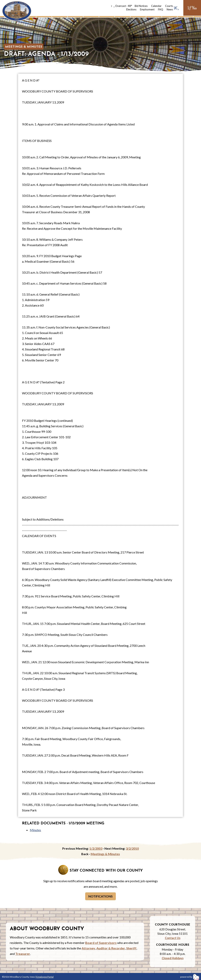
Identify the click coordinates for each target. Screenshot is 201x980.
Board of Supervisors (101, 943)
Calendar (156, 6)
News (170, 9)
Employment (147, 9)
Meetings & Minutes (24, 47)
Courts (169, 6)
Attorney (88, 948)
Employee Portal (45, 977)
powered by (190, 977)
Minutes (35, 830)
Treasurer (23, 954)
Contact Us (173, 938)
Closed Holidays (173, 958)
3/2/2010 (132, 848)
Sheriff (131, 948)
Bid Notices (141, 6)
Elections (131, 9)
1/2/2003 (96, 848)
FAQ (161, 9)
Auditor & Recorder (111, 948)
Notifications (100, 896)
